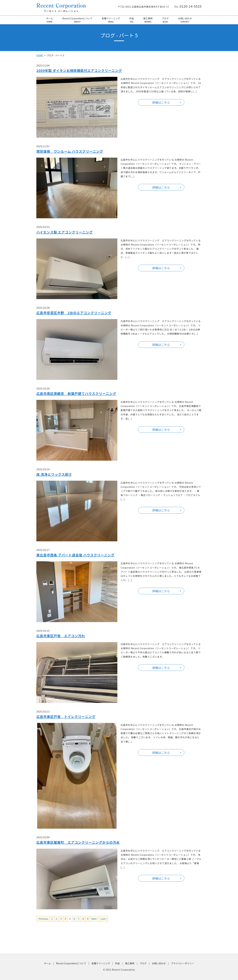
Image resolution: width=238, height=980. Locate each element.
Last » (104, 919)
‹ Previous (43, 919)
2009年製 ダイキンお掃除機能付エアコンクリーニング (79, 70)
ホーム (50, 20)
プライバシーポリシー (182, 963)
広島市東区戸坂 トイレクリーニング (66, 717)
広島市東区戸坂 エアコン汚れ (61, 636)
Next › (94, 919)
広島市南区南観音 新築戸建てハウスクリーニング (76, 394)
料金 (132, 20)
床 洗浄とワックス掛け (54, 474)
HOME (40, 55)
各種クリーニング (111, 20)
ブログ (165, 20)
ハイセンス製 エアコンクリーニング (65, 232)
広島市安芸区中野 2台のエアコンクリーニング (74, 313)
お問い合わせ (185, 20)
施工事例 (148, 20)
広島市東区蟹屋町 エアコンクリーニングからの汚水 (78, 842)
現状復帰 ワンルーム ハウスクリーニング (70, 151)
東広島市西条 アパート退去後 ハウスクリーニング (75, 555)
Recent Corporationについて (77, 20)
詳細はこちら (161, 102)
